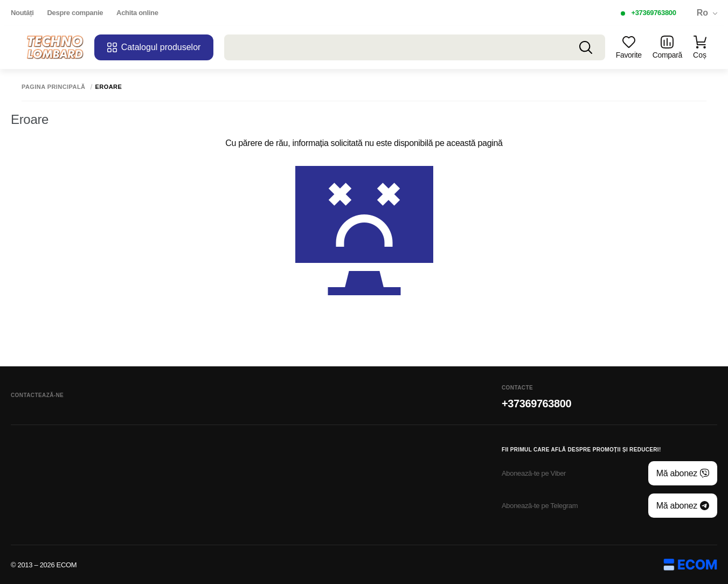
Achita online (137, 13)
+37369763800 (653, 13)
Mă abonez (683, 474)
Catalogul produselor (154, 47)
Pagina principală (54, 87)
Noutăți (22, 13)
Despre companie (75, 13)
